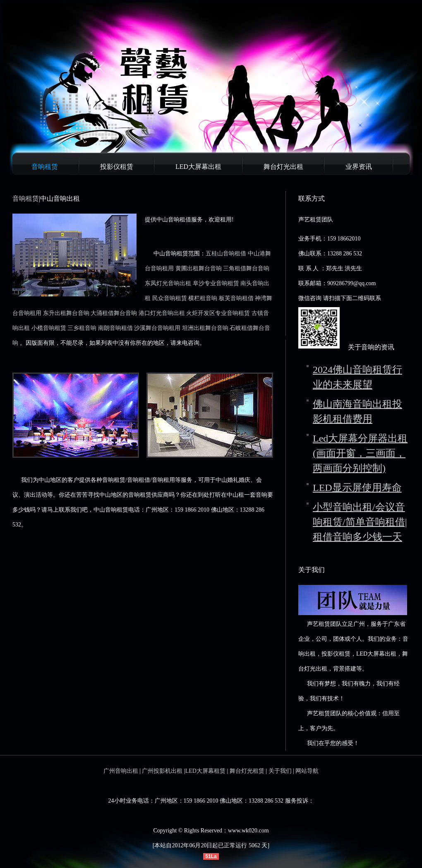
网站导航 (307, 771)
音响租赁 (45, 167)
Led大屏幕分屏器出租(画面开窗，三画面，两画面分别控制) (360, 453)
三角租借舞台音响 (246, 268)
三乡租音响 (82, 328)
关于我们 (280, 771)
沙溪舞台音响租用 (157, 328)
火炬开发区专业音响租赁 (218, 313)
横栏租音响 (203, 298)
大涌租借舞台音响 (114, 313)
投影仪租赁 (117, 167)
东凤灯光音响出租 (168, 283)
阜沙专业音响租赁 (216, 283)
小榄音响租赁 (49, 328)
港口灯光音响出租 (162, 313)
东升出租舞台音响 (66, 313)
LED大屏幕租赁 (205, 771)
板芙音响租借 (236, 298)
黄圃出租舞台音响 (199, 268)
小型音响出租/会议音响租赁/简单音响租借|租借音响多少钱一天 (360, 522)
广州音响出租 (121, 771)
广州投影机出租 (162, 771)
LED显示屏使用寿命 (357, 488)
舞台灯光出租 (283, 167)
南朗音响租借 (115, 328)
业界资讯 (359, 167)
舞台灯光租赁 (247, 771)
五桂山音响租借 (226, 254)
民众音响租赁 (170, 298)
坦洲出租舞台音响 (205, 328)
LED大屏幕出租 (198, 167)
